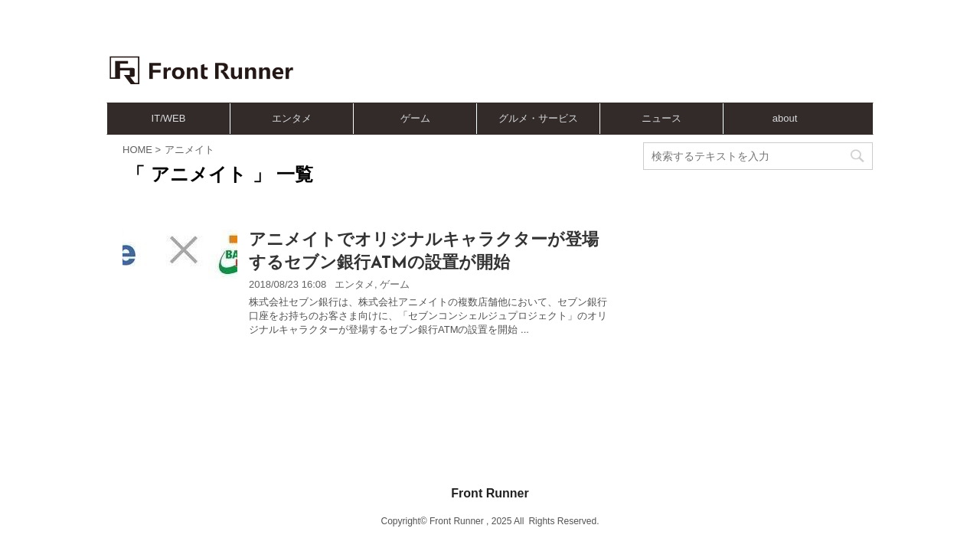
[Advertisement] (582, 57)
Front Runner (490, 434)
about (785, 118)
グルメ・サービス (538, 118)
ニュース (661, 118)
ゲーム (415, 118)
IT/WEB (169, 118)
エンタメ (292, 118)
